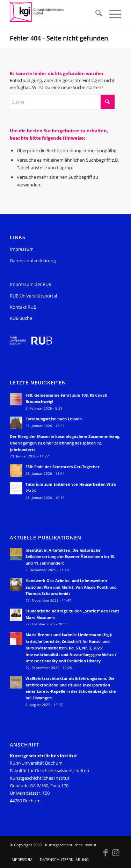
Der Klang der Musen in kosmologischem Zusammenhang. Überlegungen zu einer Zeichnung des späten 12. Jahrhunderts (65, 443)
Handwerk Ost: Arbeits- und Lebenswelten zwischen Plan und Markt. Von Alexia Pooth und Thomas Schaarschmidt (71, 587)
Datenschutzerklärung (33, 260)
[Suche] (95, 14)
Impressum (22, 249)
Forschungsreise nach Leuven (54, 419)
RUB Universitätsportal (33, 296)
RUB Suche (21, 318)
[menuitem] (95, 14)
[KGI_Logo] (54, 14)
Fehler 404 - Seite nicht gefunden (59, 38)
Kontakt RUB (23, 307)
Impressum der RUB (31, 284)
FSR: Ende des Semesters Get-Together (63, 467)
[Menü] (112, 14)
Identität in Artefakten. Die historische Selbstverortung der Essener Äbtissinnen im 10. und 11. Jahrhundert (70, 557)
